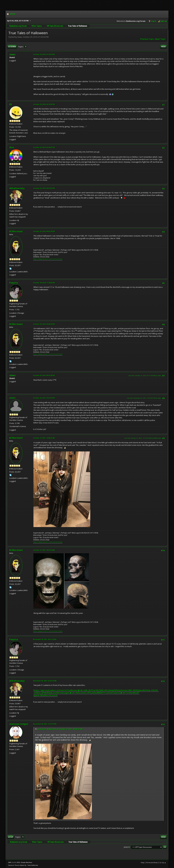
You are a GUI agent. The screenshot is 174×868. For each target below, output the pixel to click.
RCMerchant (16, 231)
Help (143, 863)
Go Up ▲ (163, 863)
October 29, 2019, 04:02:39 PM (44, 231)
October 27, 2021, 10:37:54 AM (44, 550)
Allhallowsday (17, 188)
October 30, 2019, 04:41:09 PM (44, 375)
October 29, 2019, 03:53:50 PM (44, 188)
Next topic (160, 39)
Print (164, 47)
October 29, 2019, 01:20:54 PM (44, 54)
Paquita (14, 283)
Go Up (11, 837)
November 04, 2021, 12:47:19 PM (45, 724)
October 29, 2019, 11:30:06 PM (44, 283)
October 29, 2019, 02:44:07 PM (44, 147)
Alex (12, 147)
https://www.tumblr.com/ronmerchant (48, 259)
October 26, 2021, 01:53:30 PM (44, 398)
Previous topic (147, 39)
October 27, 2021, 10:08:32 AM (44, 438)
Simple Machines (27, 862)
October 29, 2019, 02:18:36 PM (44, 104)
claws (12, 398)
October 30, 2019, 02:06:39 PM (44, 324)
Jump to (127, 847)
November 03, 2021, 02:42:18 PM (45, 681)
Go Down (12, 47)
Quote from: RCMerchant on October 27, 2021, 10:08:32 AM (60, 729)
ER (11, 104)
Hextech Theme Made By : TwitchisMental (23, 865)
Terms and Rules (152, 863)
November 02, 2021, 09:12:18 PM (45, 639)
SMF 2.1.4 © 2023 (14, 862)
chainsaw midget (19, 724)
